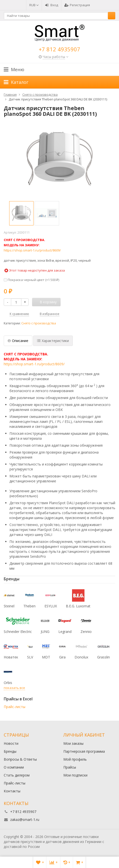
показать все (14, 688)
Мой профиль (75, 759)
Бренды (10, 751)
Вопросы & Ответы (20, 759)
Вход (52, 5)
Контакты (12, 791)
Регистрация (77, 5)
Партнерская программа (84, 751)
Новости (11, 743)
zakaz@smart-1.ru (25, 820)
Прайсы (70, 767)
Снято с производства (39, 323)
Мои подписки (75, 775)
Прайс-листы (15, 707)
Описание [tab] (18, 341)
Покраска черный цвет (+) (31, 280)
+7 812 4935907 (59, 49)
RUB (34, 5)
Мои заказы (73, 743)
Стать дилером (17, 775)
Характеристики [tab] (53, 341)
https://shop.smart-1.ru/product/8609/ (32, 250)
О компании (14, 767)
